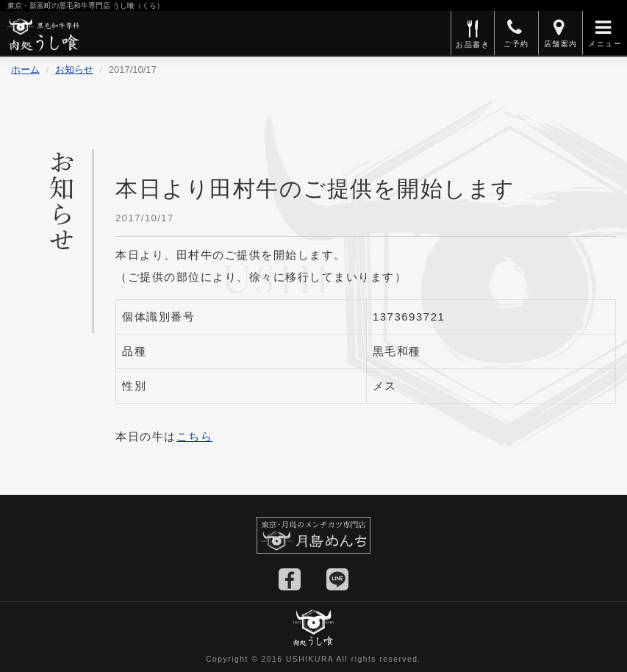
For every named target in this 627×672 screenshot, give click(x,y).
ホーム (25, 69)
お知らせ (74, 69)
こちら (195, 436)
